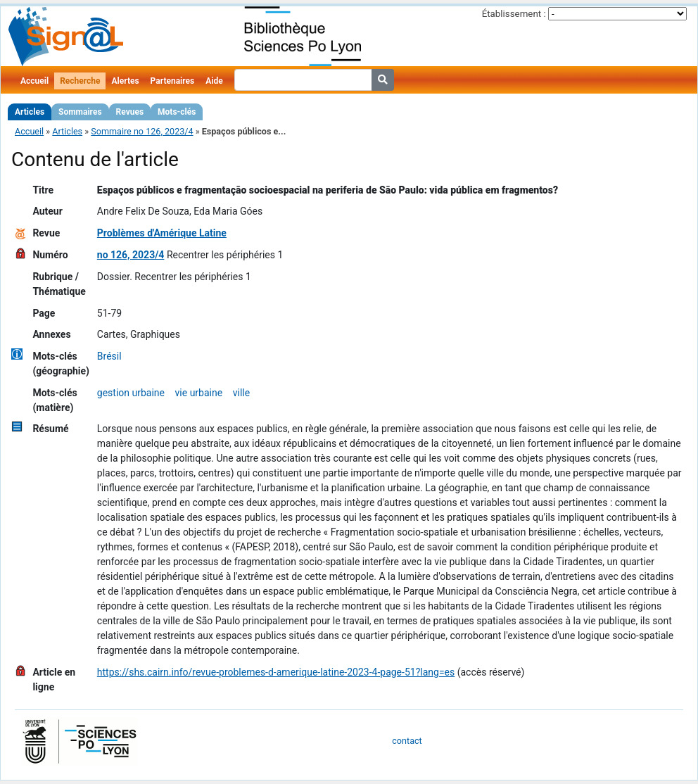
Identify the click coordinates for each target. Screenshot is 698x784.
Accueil (34, 81)
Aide (214, 81)
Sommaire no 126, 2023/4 (142, 131)
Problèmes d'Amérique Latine (162, 233)
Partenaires (173, 81)
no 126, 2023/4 (131, 255)
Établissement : (514, 14)
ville (241, 393)
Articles (30, 112)
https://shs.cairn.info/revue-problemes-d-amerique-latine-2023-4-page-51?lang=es (276, 672)
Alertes (125, 81)
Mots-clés (177, 112)
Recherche (80, 81)
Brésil (109, 356)
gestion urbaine (131, 393)
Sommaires (80, 112)
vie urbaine (199, 393)
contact (407, 741)
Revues (130, 112)
